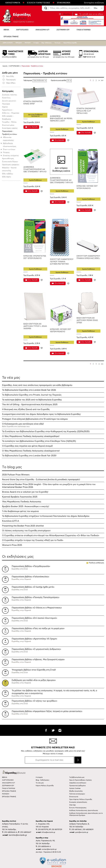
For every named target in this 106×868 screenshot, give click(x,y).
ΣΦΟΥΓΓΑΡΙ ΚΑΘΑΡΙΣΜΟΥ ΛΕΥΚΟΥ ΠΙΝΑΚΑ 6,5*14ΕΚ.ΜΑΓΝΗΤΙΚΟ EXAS (62, 263)
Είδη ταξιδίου (8, 174)
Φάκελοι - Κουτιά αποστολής (9, 169)
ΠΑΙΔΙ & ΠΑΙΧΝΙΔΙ (84, 30)
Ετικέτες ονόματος (11, 156)
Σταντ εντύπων (9, 150)
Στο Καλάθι (33, 127)
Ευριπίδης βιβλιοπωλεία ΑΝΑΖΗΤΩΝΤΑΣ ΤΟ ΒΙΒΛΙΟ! (18, 16)
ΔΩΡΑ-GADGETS (8, 43)
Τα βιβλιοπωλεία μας (77, 777)
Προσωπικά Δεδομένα (77, 786)
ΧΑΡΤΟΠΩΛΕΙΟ (22, 30)
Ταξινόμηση (28, 80)
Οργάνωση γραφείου (11, 165)
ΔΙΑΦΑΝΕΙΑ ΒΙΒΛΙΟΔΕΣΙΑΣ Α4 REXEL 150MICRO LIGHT (61, 118)
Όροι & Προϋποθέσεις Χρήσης (81, 780)
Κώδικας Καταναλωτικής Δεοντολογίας (84, 810)
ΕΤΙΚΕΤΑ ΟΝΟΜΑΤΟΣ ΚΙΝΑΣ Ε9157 (33, 103)
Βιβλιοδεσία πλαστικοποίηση (10, 145)
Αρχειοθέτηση (8, 159)
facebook (46, 730)
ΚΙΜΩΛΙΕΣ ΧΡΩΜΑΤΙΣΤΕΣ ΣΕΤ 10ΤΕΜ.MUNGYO (35, 257)
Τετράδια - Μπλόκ (9, 122)
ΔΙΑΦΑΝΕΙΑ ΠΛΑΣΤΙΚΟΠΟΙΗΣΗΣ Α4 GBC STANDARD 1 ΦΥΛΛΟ (35, 169)
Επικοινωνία (74, 797)
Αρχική (5, 66)
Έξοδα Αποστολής (76, 791)
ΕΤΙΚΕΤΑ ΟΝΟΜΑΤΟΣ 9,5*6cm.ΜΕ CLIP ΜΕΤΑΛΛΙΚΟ (86, 111)
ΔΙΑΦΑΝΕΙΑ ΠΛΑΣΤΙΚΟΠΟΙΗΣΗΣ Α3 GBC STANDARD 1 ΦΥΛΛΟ (61, 180)
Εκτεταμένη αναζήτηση (94, 3)
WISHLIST (60, 14)
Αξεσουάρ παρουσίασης (8, 139)
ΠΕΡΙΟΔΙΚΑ (19, 43)
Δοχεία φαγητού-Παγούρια (9, 102)
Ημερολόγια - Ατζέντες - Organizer (11, 112)
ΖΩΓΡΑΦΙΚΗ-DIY (63, 30)
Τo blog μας (12, 467)
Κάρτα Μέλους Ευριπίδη (70, 43)
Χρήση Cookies (75, 788)
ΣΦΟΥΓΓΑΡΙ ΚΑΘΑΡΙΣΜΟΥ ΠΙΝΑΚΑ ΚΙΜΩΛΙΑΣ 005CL (88, 257)
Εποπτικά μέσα (8, 125)
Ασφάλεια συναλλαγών (78, 783)
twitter (53, 730)
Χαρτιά (5, 107)
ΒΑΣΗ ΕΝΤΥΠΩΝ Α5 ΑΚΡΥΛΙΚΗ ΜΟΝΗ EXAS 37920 (87, 320)
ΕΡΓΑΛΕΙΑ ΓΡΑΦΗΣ (11, 37)
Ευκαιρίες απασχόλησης (78, 802)
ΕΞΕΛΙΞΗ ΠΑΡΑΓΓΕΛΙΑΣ (39, 3)
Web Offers (11, 83)
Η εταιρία (36, 43)
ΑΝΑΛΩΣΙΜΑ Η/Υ (42, 30)
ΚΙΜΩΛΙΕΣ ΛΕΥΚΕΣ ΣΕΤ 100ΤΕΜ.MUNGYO (60, 330)
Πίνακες (6, 153)
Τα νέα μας (57, 43)
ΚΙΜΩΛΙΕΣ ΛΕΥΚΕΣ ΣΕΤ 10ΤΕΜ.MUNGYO (87, 187)
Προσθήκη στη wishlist (42, 127)
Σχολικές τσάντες (9, 95)
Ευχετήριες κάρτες (10, 128)
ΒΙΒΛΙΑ (6, 30)
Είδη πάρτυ (7, 177)
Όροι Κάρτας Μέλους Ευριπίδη (81, 799)
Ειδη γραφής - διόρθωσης (8, 118)
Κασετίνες (6, 98)
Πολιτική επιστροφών (77, 794)
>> (102, 80)
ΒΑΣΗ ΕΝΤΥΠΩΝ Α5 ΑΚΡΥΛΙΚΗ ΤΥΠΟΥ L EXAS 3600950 (35, 326)
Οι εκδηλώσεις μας (18, 557)
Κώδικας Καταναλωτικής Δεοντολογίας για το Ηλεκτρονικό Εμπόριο (86, 814)
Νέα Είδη (10, 76)
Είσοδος (67, 14)
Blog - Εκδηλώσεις (47, 43)
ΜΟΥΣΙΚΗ (28, 43)
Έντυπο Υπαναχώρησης (78, 808)
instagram (60, 730)
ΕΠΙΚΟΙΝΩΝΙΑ (64, 3)
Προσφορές (11, 80)
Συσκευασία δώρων (10, 162)
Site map (72, 805)
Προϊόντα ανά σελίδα (59, 80)
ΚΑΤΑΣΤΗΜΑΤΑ (13, 3)
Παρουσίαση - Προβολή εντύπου (9, 133)
